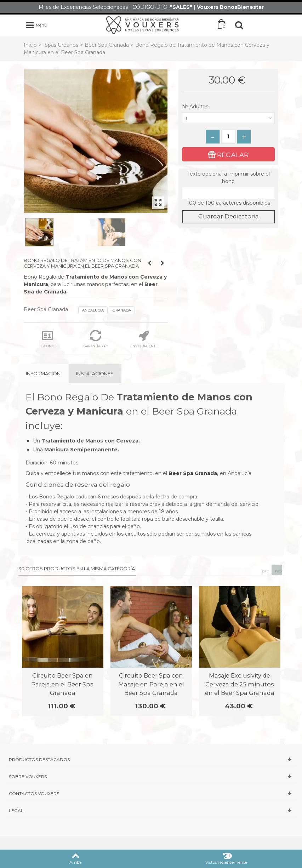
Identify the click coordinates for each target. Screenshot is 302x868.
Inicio (30, 45)
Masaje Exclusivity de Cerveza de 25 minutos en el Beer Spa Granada (240, 684)
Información (43, 373)
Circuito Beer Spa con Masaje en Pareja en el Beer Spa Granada (151, 684)
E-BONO (47, 339)
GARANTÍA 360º (96, 339)
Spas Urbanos (61, 45)
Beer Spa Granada (107, 45)
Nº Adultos (196, 107)
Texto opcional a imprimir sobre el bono (229, 178)
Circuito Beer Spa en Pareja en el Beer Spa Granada (62, 684)
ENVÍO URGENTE (144, 339)
